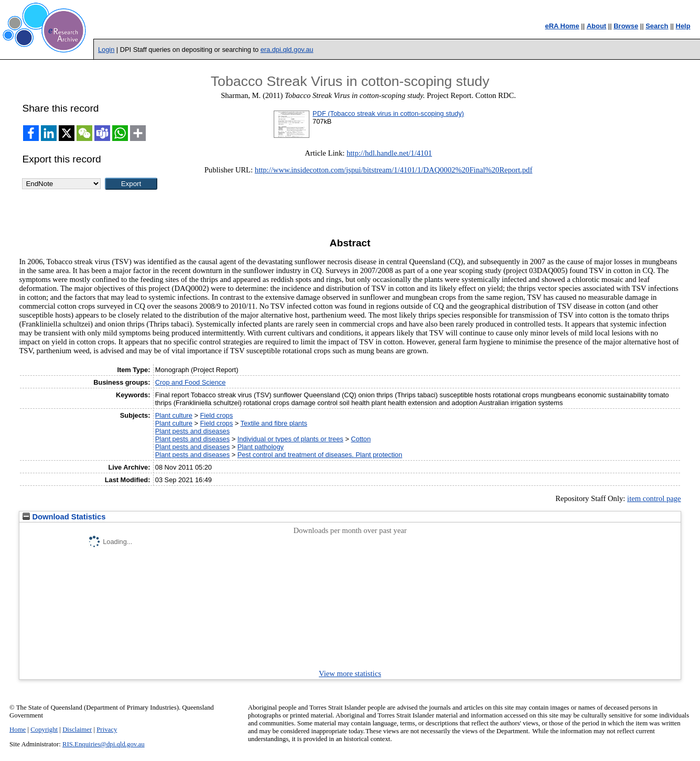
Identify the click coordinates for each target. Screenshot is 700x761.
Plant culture (174, 415)
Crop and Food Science (190, 382)
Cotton (361, 439)
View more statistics (350, 673)
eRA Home (562, 26)
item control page (654, 498)
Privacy (107, 730)
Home (18, 730)
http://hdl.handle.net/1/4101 (389, 153)
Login (106, 50)
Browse (626, 26)
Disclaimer (77, 730)
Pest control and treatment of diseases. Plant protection (320, 455)
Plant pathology (261, 447)
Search (657, 26)
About (597, 26)
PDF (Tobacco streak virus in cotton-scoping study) (388, 113)
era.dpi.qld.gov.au (287, 50)
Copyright (44, 730)
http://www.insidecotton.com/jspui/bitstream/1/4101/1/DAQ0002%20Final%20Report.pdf (394, 170)
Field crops (217, 415)
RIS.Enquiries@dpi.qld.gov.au (104, 744)
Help (683, 26)
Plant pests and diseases (192, 431)
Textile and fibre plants (274, 423)
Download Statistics (64, 517)
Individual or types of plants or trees (290, 439)
